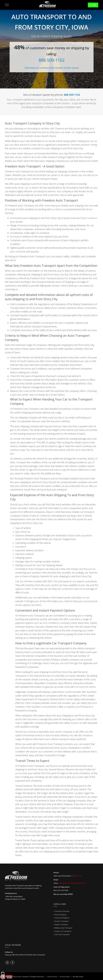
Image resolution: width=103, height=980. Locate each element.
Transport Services (62, 911)
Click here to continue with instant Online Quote (51, 68)
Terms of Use (52, 977)
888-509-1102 (52, 60)
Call (93, 5)
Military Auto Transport (63, 928)
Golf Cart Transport (62, 934)
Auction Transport (62, 921)
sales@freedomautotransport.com (72, 883)
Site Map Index (78, 977)
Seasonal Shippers (62, 918)
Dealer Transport (61, 924)
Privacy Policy (65, 977)
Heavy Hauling (60, 915)
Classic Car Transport (63, 931)
